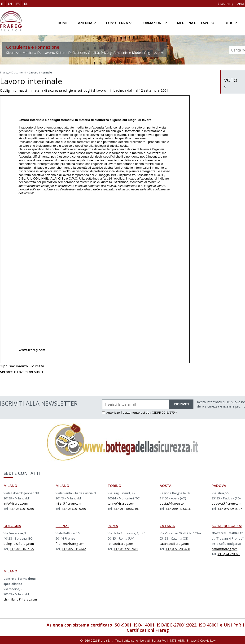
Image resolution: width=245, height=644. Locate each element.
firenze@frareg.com (70, 543)
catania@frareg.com (174, 543)
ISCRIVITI (181, 404)
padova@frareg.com (226, 503)
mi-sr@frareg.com (68, 503)
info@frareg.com (16, 503)
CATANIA (167, 525)
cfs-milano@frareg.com (20, 599)
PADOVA (219, 485)
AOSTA (166, 485)
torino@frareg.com (121, 503)
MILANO (10, 485)
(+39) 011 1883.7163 (126, 508)
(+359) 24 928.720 (228, 554)
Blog (229, 23)
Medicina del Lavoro (196, 23)
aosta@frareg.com (173, 503)
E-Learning (225, 4)
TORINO (114, 485)
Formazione (153, 23)
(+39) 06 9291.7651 (125, 548)
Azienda (85, 23)
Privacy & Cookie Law (201, 640)
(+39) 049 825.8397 (229, 508)
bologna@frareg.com (19, 543)
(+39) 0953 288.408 (177, 548)
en (10, 4)
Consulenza (117, 23)
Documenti (19, 72)
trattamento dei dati (137, 412)
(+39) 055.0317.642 (73, 548)
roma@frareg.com (121, 543)
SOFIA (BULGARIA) (227, 525)
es (26, 4)
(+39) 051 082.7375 (21, 548)
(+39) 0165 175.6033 (178, 508)
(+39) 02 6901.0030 (21, 508)
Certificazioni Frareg (148, 630)
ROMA (113, 525)
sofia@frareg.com (225, 548)
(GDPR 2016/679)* (164, 412)
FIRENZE (62, 525)
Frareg (4, 72)
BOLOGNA (12, 525)
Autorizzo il (112, 412)
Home (63, 23)
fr (18, 4)
